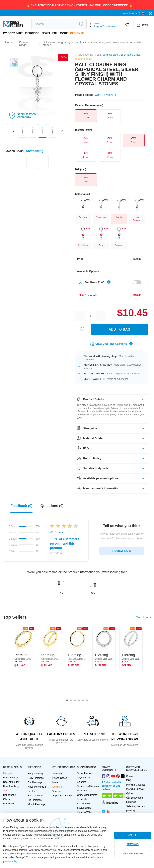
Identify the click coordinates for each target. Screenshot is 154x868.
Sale (6, 791)
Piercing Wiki (84, 812)
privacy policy (10, 861)
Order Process (85, 773)
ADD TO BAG (120, 329)
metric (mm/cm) (130, 13)
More (64, 33)
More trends (143, 617)
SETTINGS (133, 844)
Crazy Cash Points (87, 795)
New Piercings (11, 778)
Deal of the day (11, 782)
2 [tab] (71, 700)
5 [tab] (83, 700)
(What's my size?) (105, 95)
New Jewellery (11, 786)
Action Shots (84, 804)
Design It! (77, 33)
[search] (54, 24)
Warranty (82, 791)
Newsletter (9, 804)
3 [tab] (75, 700)
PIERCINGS (32, 33)
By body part (13, 33)
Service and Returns (88, 786)
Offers (6, 799)
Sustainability (84, 808)
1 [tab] (67, 700)
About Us (82, 799)
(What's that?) (34, 151)
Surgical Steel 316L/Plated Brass (121, 55)
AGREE (133, 835)
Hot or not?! (10, 795)
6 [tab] (87, 700)
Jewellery (50, 33)
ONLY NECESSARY (133, 854)
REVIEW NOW (122, 551)
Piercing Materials (136, 785)
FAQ (129, 780)
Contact (130, 776)
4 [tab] (79, 700)
